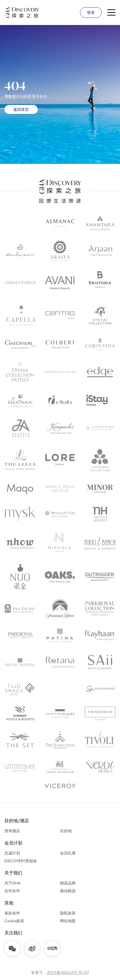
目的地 (66, 831)
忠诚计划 (12, 853)
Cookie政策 (14, 921)
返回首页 (21, 109)
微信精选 (68, 891)
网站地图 (68, 921)
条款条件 (12, 913)
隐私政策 (68, 913)
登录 (91, 12)
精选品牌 (68, 883)
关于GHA (12, 883)
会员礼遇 (68, 853)
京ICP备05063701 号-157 (68, 972)
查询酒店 (12, 831)
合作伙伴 (12, 891)
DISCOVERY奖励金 (21, 861)
